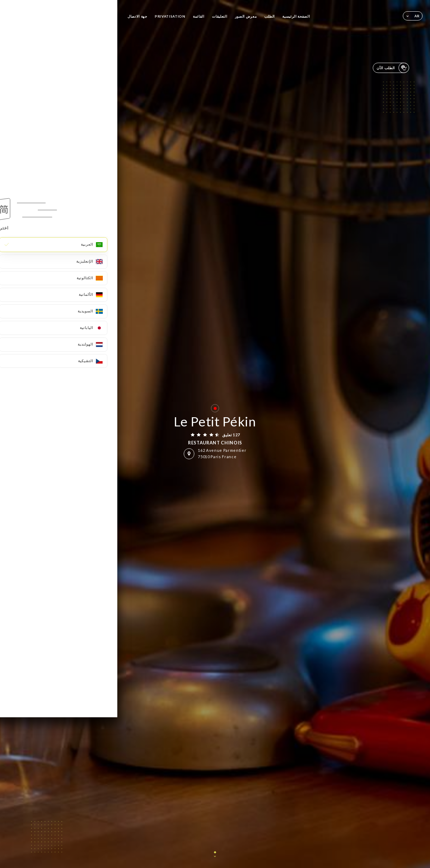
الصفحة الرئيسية (296, 16)
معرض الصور (246, 16)
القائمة (199, 16)
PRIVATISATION (170, 16)
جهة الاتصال (137, 16)
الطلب (270, 16)
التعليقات (220, 16)
